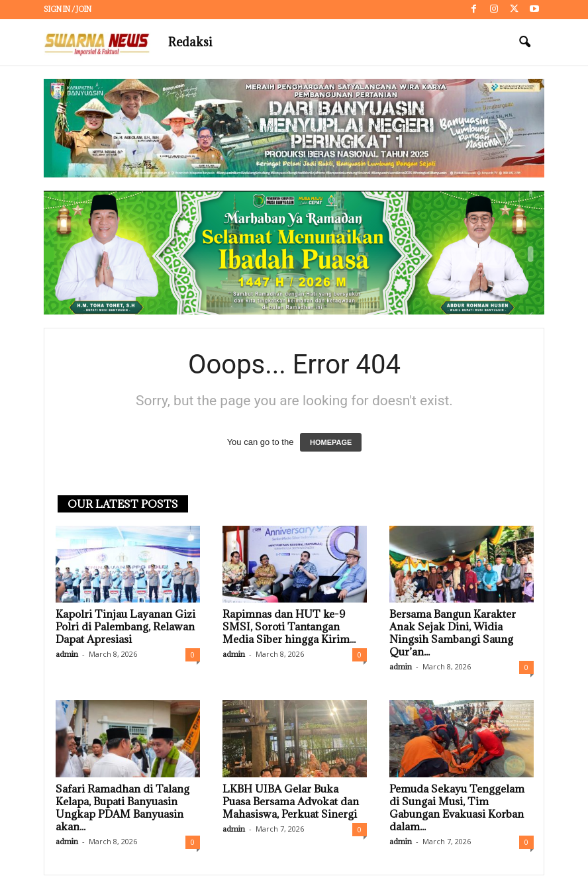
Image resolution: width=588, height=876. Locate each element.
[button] (524, 42)
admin (67, 655)
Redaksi (190, 42)
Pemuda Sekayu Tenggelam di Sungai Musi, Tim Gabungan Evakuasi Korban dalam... (457, 808)
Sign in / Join (68, 9)
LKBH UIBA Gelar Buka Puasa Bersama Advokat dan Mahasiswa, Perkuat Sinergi (291, 802)
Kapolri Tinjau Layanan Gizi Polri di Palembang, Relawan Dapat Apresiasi (125, 627)
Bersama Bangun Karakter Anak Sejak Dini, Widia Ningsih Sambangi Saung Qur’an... (453, 633)
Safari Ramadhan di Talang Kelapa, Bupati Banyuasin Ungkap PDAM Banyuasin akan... (122, 808)
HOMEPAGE (331, 443)
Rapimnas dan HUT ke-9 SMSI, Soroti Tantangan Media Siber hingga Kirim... (289, 627)
